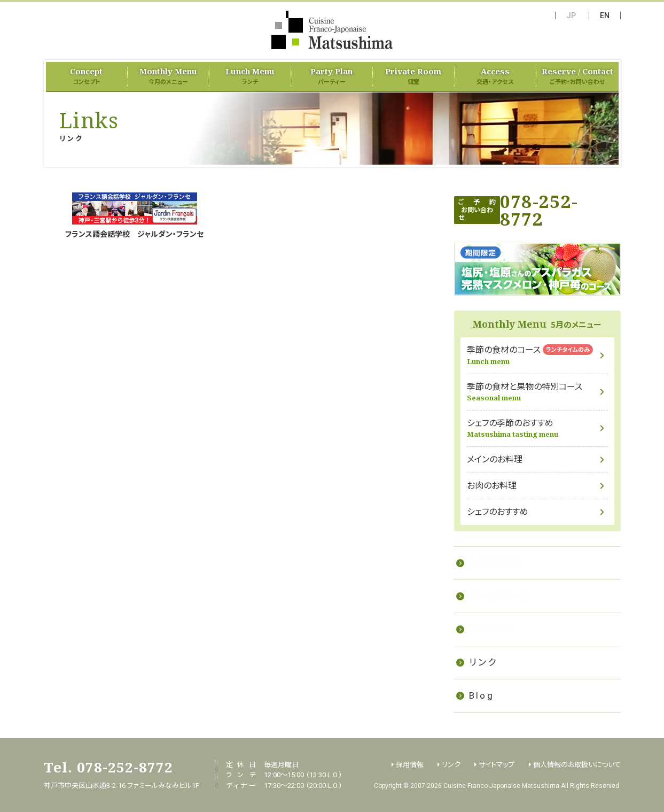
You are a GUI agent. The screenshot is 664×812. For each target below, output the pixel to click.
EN (605, 16)
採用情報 (491, 629)
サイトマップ (497, 765)
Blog (482, 695)
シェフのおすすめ (498, 512)
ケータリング (499, 596)
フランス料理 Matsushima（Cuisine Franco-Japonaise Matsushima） (332, 30)
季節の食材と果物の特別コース (537, 392)
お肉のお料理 (492, 486)
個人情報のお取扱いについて (577, 765)
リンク (483, 662)
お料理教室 (496, 563)
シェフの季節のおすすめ (537, 428)
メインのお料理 (495, 459)
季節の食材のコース (537, 355)
